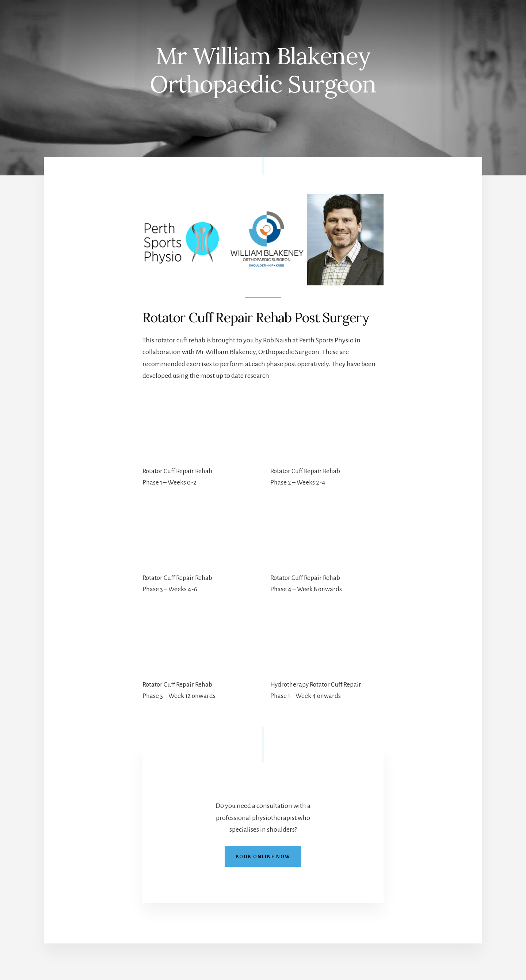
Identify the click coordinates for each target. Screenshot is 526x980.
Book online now (263, 857)
